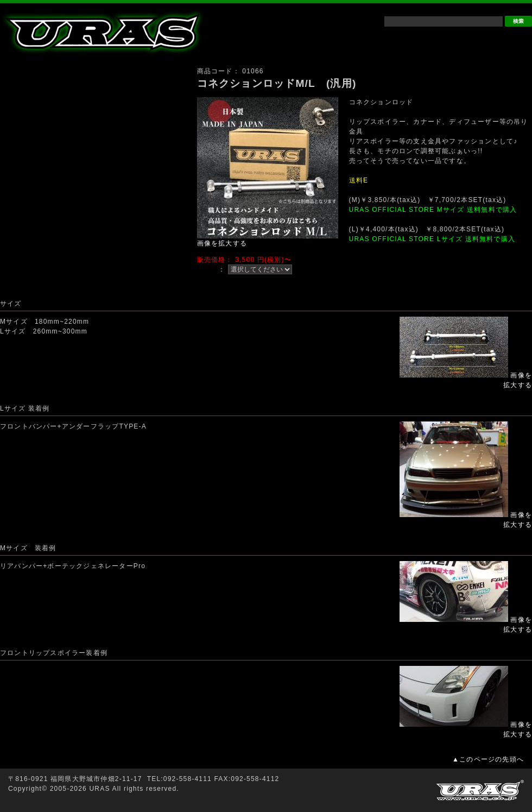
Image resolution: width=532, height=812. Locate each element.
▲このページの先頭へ (488, 759)
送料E (359, 180)
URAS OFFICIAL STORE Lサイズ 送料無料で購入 (432, 239)
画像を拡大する (222, 243)
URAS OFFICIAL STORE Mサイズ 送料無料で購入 (433, 210)
